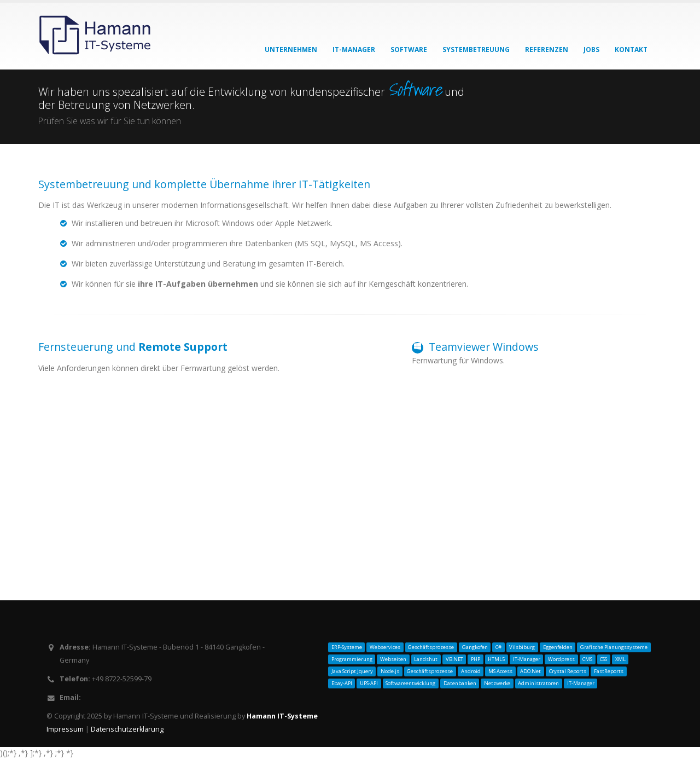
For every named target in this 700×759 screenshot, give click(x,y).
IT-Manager (354, 50)
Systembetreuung (476, 50)
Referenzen (547, 50)
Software (409, 50)
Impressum (66, 729)
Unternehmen (291, 50)
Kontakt (631, 50)
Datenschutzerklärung (127, 729)
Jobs (591, 50)
